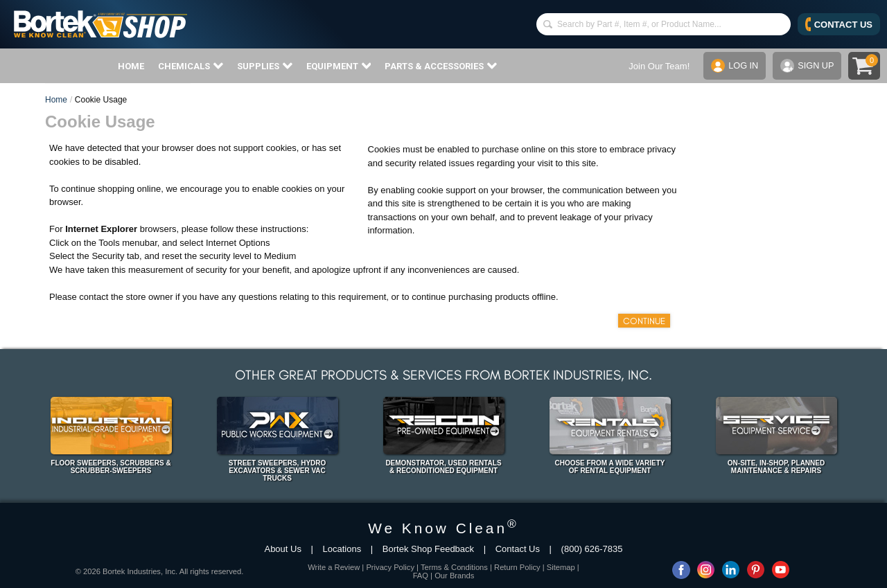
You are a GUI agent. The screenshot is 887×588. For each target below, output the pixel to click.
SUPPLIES (265, 66)
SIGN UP (807, 66)
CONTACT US (839, 24)
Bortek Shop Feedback (428, 549)
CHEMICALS (191, 66)
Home (56, 100)
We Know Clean (443, 528)
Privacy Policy (390, 567)
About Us (282, 549)
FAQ (421, 576)
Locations (342, 549)
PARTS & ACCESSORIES (441, 66)
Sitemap (561, 567)
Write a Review (334, 567)
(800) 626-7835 (592, 549)
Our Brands (454, 576)
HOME (131, 66)
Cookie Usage (101, 100)
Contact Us (518, 549)
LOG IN (734, 66)
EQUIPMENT (339, 66)
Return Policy (517, 567)
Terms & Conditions (454, 567)
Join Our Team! (658, 66)
